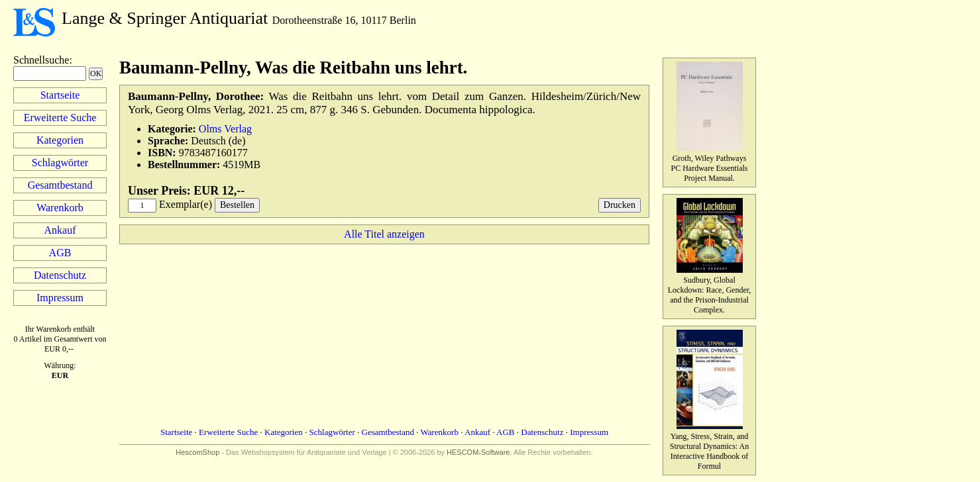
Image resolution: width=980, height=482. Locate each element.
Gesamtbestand (60, 185)
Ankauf (60, 230)
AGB (60, 253)
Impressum (60, 298)
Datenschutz (60, 275)
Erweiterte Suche (60, 118)
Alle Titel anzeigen (384, 234)
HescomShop (197, 452)
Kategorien (60, 140)
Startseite (60, 95)
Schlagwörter (60, 163)
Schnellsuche (41, 60)
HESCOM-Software (478, 452)
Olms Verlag (225, 129)
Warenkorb (60, 208)
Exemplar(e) (186, 204)
